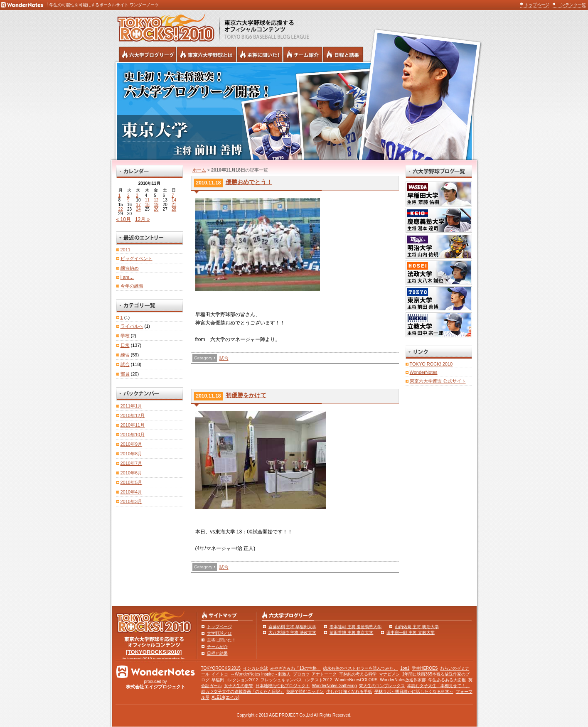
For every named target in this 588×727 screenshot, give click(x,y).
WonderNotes (424, 372)
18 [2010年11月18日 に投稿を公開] (147, 205)
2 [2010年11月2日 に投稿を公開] (128, 195)
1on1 (405, 668)
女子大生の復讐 (239, 686)
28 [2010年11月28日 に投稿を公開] (174, 209)
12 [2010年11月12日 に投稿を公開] (156, 200)
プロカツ (301, 674)
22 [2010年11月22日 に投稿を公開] (121, 209)
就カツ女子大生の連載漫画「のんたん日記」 (243, 691)
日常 (125, 345)
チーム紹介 (217, 647)
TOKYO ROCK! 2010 (431, 364)
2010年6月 (132, 473)
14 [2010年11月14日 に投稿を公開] (174, 200)
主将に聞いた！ (221, 640)
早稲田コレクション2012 (235, 680)
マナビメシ (389, 674)
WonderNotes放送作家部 (403, 680)
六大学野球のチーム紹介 (303, 54)
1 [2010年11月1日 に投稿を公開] (120, 195)
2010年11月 (133, 425)
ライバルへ (132, 326)
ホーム (199, 170)
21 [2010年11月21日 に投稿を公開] (174, 205)
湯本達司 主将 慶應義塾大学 (356, 627)
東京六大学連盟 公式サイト (438, 381)
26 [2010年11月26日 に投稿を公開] (156, 209)
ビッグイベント (137, 258)
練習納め (130, 268)
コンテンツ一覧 (571, 5)
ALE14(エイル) (225, 697)
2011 (125, 250)
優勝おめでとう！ (249, 182)
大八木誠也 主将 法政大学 (293, 632)
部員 (125, 374)
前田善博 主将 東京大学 (352, 632)
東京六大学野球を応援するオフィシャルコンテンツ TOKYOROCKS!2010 (163, 26)
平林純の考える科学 (358, 674)
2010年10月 (133, 435)
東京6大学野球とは (207, 54)
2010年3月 (132, 501)
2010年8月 (132, 454)
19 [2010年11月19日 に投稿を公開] (156, 205)
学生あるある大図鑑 (447, 680)
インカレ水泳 (256, 668)
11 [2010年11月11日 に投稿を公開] (147, 200)
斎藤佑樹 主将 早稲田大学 (293, 627)
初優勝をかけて (246, 395)
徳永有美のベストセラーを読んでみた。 (360, 668)
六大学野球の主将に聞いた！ (260, 54)
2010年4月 (132, 492)
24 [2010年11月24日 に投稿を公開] (138, 209)
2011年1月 (132, 406)
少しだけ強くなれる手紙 (349, 691)
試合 (224, 358)
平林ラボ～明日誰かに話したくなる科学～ (414, 691)
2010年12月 (133, 415)
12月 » (142, 219)
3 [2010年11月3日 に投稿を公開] (137, 195)
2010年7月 (132, 463)
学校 (125, 336)
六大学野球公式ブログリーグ (148, 54)
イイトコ (220, 674)
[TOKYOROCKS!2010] (154, 652)
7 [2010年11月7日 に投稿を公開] (173, 195)
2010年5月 (132, 482)
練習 (125, 355)
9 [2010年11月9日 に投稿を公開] (128, 200)
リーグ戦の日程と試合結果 (343, 54)
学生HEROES (425, 668)
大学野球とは (219, 633)
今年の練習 (132, 286)
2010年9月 (132, 444)
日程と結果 (217, 653)
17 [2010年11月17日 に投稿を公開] (138, 205)
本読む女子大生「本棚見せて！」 (438, 686)
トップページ (537, 5)
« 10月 (124, 219)
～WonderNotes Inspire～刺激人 (261, 674)
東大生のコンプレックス (382, 686)
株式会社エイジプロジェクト (156, 687)
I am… (127, 277)
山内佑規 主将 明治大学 (417, 627)
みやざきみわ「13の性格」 (295, 668)
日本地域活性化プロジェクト (283, 686)
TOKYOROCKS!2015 (221, 668)
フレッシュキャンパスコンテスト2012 (296, 680)
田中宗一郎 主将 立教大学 (411, 632)
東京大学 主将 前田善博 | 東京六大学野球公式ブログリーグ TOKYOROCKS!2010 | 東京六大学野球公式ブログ (294, 111)
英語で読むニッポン (305, 691)
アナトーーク (324, 674)
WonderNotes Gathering (335, 686)
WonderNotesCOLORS (356, 680)
